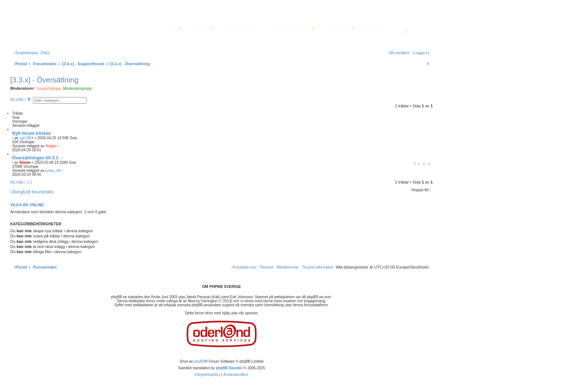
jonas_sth (53, 171)
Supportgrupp (49, 88)
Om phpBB (337, 29)
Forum (200, 29)
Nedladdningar (290, 29)
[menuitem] (45, 53)
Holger (51, 146)
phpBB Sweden (229, 368)
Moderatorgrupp (77, 88)
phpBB (199, 361)
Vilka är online (27, 205)
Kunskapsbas (240, 29)
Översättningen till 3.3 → (38, 158)
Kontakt (375, 29)
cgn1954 (26, 138)
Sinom (25, 162)
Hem (171, 29)
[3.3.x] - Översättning (44, 80)
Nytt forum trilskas (32, 133)
